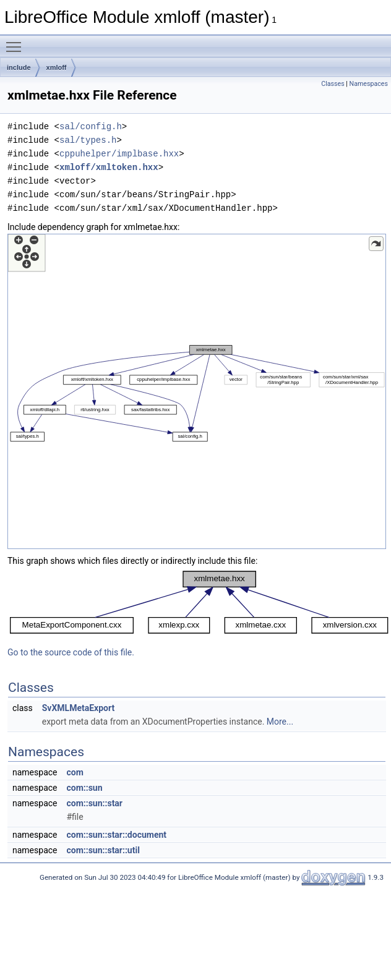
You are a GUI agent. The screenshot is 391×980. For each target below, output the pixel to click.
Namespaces (369, 84)
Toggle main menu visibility (17, 41)
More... (280, 722)
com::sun (84, 788)
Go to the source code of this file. (71, 652)
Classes (333, 84)
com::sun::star (94, 803)
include (19, 67)
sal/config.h (91, 126)
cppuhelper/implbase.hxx (119, 154)
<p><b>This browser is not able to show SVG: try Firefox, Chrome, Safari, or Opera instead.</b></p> (197, 391)
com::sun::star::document (116, 835)
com (75, 772)
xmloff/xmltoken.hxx (109, 167)
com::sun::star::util (103, 850)
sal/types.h (88, 140)
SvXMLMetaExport (78, 708)
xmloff (57, 67)
